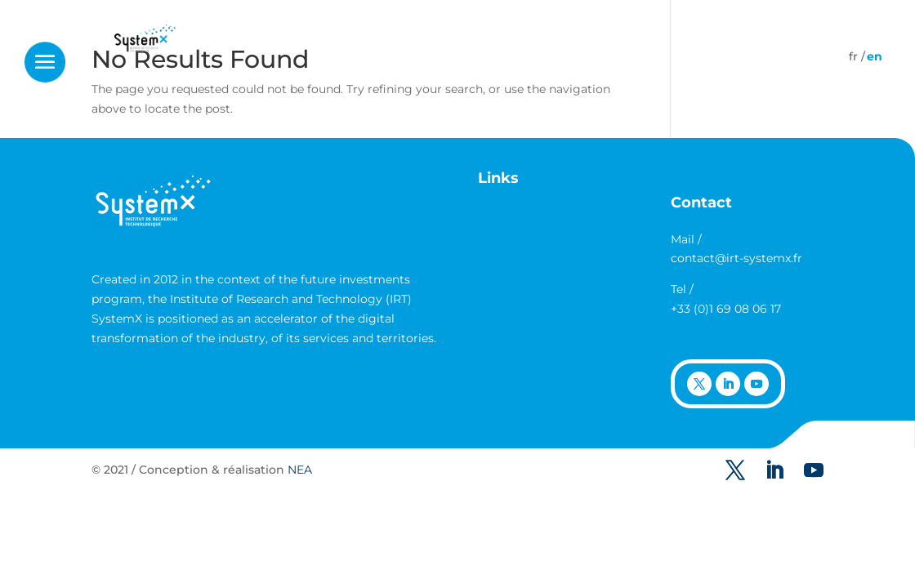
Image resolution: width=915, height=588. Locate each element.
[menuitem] (853, 56)
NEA (300, 470)
